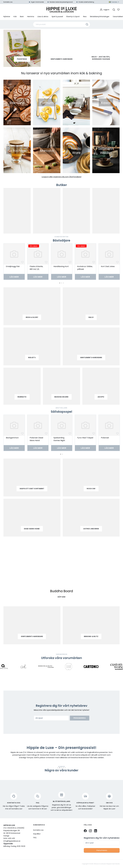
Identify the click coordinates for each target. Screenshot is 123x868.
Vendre (117, 864)
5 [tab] (65, 768)
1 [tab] (60, 283)
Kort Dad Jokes (108, 266)
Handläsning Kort (61, 266)
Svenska (114, 2)
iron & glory (32, 317)
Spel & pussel (57, 17)
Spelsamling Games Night (59, 439)
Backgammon (12, 438)
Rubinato (22, 397)
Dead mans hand (32, 529)
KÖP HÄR (62, 597)
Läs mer (14, 277)
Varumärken (118, 17)
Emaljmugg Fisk (13, 266)
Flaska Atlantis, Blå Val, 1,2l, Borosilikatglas (36, 269)
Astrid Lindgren (91, 529)
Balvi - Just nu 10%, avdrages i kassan (101, 58)
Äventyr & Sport (73, 17)
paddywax (22, 59)
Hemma (31, 17)
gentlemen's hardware (91, 358)
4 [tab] (63, 768)
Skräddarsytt (95, 17)
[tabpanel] (14, 262)
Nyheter (7, 17)
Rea (85, 17)
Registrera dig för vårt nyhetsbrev (102, 838)
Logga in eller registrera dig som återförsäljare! (62, 177)
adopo (101, 397)
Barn (22, 17)
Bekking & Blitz (91, 636)
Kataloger (105, 17)
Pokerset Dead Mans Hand (36, 439)
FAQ (35, 838)
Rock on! (91, 489)
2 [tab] (62, 283)
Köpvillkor (37, 834)
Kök (15, 17)
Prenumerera (80, 718)
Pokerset (105, 438)
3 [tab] (63, 283)
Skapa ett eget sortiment (32, 489)
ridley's (32, 358)
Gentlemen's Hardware (62, 59)
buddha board (61, 397)
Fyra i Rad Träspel (85, 438)
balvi (91, 317)
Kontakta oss (8, 2)
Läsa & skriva (43, 17)
